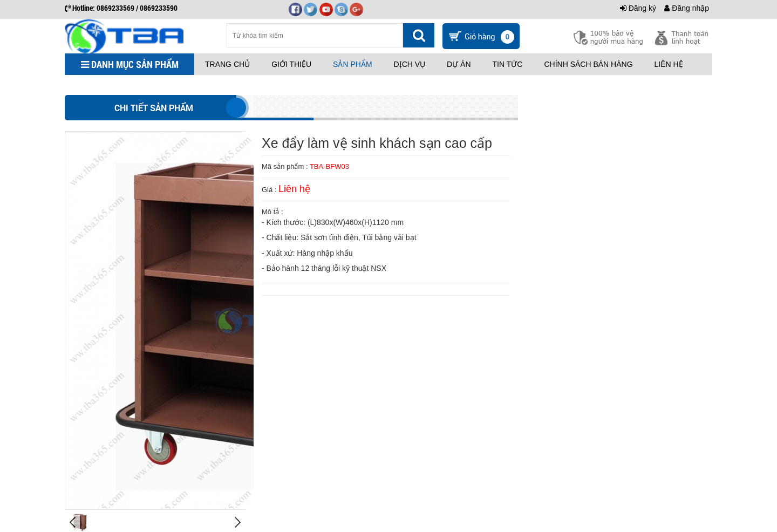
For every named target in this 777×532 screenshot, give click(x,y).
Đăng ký (638, 8)
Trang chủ (227, 64)
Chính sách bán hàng (588, 64)
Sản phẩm (352, 64)
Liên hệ (669, 64)
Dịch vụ (410, 64)
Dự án (459, 64)
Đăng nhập (687, 8)
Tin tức (508, 64)
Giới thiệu (291, 64)
